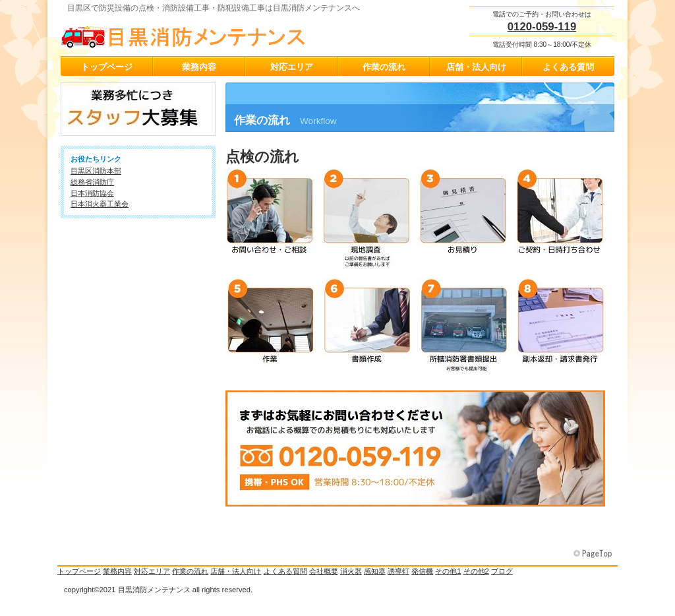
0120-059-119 (542, 27)
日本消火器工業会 (100, 204)
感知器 (375, 571)
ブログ (502, 571)
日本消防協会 (92, 193)
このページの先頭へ (594, 554)
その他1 (448, 571)
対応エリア (152, 571)
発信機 (422, 571)
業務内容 (117, 571)
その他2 (476, 571)
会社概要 (324, 571)
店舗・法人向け (236, 571)
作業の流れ (190, 571)
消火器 (351, 571)
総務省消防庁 (92, 182)
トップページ (79, 571)
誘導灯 (398, 571)
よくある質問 (285, 571)
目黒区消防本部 (96, 171)
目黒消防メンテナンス (192, 34)
